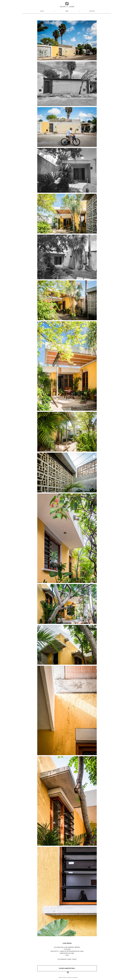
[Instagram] (68, 972)
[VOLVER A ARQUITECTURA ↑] (67, 968)
